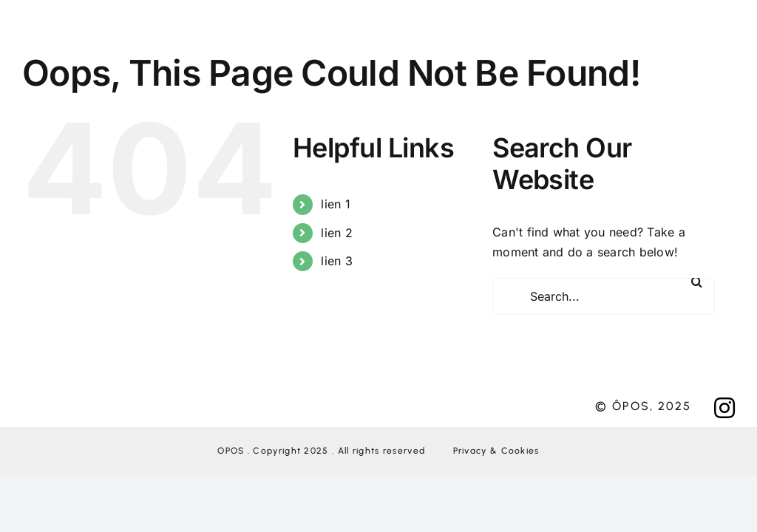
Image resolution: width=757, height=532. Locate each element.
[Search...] (604, 296)
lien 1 (335, 204)
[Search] (696, 282)
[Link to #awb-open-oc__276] (384, 33)
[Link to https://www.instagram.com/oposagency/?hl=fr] (724, 408)
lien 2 (336, 233)
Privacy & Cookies (496, 451)
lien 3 (336, 261)
